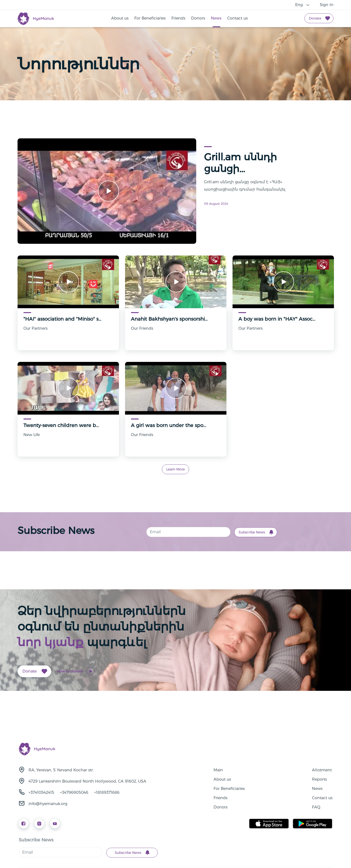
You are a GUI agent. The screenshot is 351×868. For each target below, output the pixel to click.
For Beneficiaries (150, 18)
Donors (198, 18)
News (216, 18)
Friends (178, 18)
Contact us (237, 18)
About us (120, 18)
